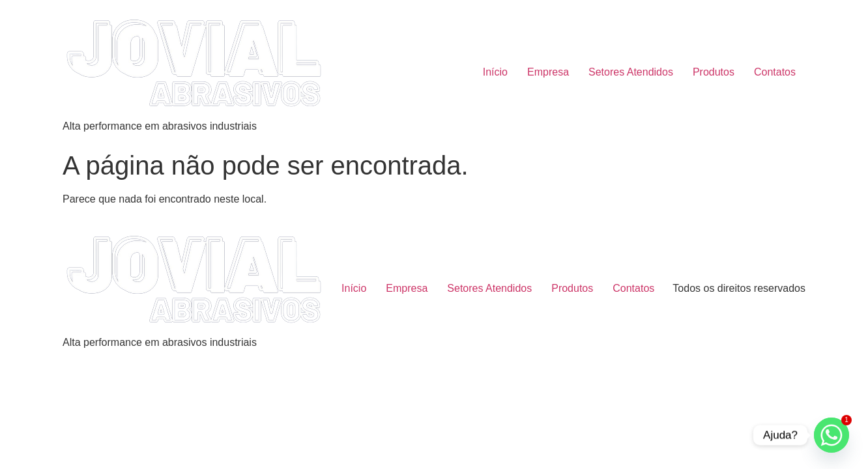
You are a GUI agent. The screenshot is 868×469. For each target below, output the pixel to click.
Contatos (775, 72)
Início (495, 72)
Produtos (714, 72)
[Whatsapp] (832, 435)
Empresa (548, 72)
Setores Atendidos (631, 72)
